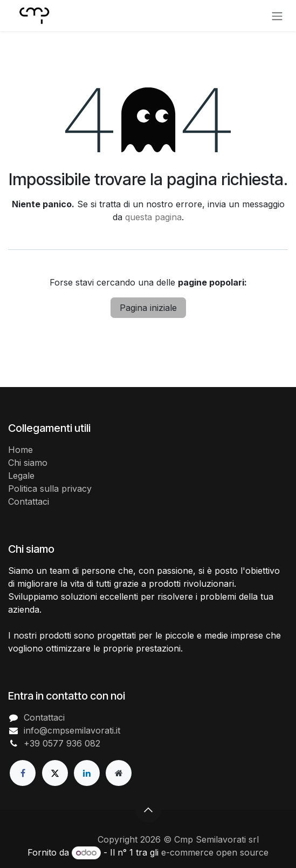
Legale (21, 476)
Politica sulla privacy (50, 489)
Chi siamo (28, 463)
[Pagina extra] (119, 773)
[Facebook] (23, 773)
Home (20, 450)
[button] (148, 810)
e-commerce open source (215, 852)
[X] (55, 773)
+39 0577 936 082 (62, 743)
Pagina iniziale (148, 308)
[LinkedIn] (87, 773)
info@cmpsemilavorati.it (72, 730)
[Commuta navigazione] (277, 16)
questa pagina (153, 217)
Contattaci (29, 501)
